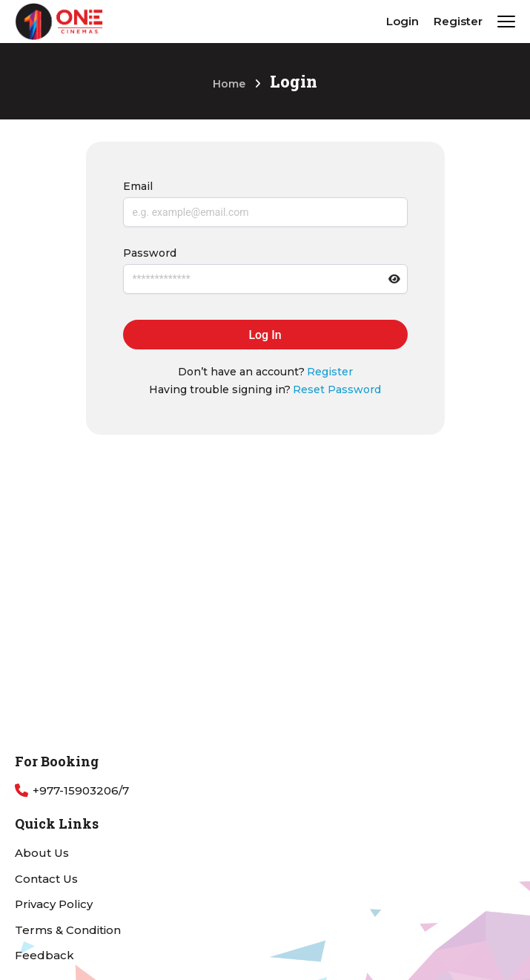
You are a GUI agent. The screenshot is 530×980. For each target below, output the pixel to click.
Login (403, 21)
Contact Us (46, 879)
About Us (42, 853)
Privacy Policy (54, 904)
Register (458, 21)
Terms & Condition (68, 930)
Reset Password (337, 389)
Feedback (44, 955)
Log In (265, 335)
